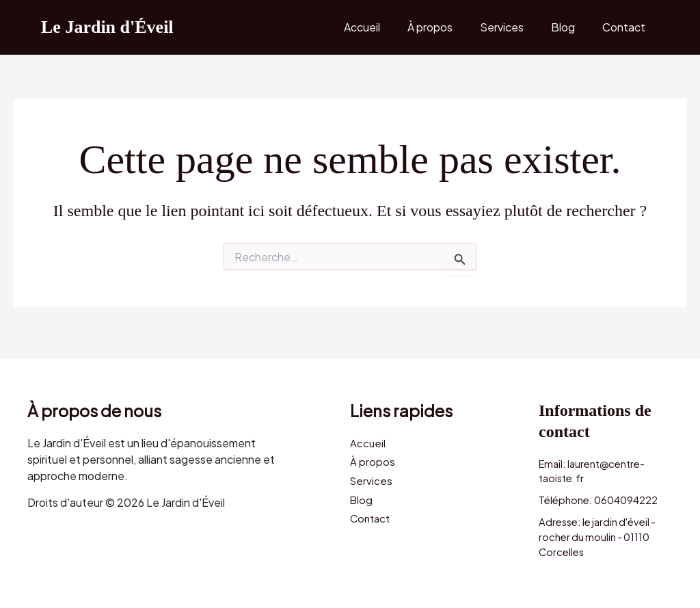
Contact (627, 27)
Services (515, 27)
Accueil (387, 27)
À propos (449, 27)
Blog (571, 27)
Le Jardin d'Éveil (107, 27)
